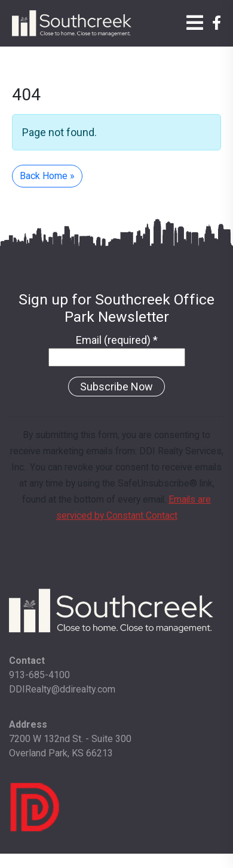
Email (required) (117, 340)
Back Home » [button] (47, 176)
